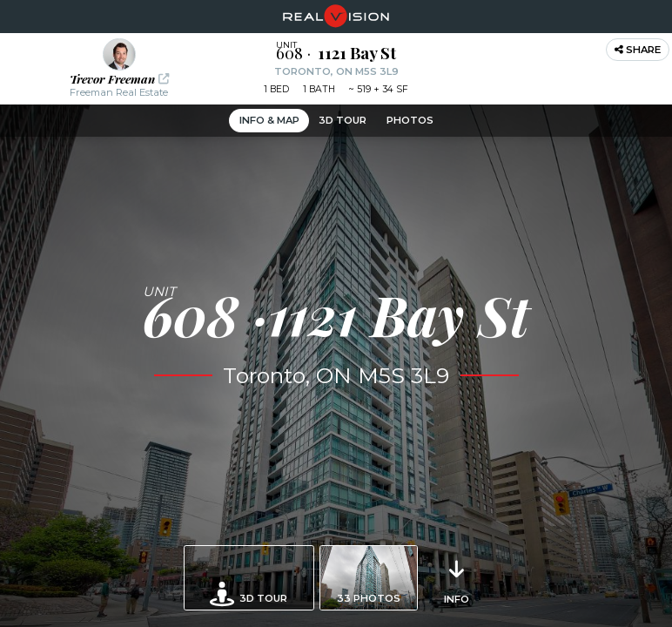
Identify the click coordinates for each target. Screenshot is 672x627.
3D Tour (343, 120)
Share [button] (638, 50)
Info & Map (269, 120)
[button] (119, 69)
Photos (410, 120)
